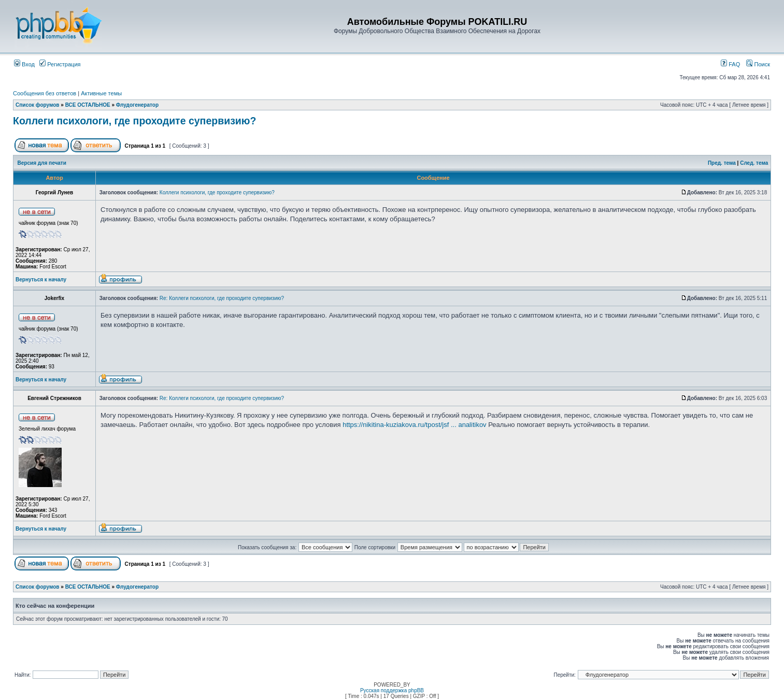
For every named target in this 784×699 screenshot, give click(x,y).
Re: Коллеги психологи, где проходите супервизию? (222, 298)
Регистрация (60, 64)
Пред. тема (722, 163)
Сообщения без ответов (45, 93)
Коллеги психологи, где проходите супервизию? (134, 121)
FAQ (730, 64)
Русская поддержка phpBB (392, 690)
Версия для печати (42, 163)
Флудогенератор (137, 105)
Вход (24, 64)
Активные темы (101, 93)
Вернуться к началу (41, 280)
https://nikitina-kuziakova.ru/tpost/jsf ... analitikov (414, 425)
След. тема (754, 163)
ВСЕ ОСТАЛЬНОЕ (88, 105)
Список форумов (38, 105)
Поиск (758, 64)
